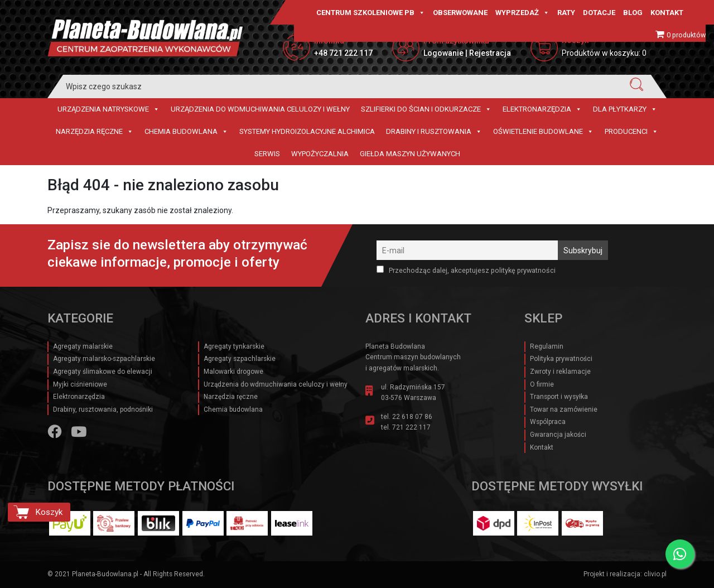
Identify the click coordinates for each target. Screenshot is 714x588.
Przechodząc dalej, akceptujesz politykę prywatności (466, 270)
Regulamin (547, 346)
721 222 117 (411, 427)
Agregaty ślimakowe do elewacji (103, 372)
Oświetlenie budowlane (543, 132)
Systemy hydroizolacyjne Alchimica (307, 131)
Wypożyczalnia (320, 154)
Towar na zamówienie (564, 409)
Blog (633, 13)
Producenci (631, 132)
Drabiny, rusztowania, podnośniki (103, 409)
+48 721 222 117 (343, 53)
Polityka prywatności (561, 359)
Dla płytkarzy (625, 109)
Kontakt (667, 13)
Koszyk (49, 512)
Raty (566, 13)
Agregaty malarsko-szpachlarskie (104, 359)
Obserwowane (460, 13)
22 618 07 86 (412, 417)
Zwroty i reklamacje (560, 372)
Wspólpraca (548, 422)
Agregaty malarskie (83, 346)
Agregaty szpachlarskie (240, 359)
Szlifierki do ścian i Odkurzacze (426, 109)
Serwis (267, 154)
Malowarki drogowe (233, 372)
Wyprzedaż (522, 13)
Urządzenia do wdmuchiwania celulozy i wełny (260, 109)
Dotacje (599, 13)
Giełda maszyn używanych (410, 154)
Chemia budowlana (186, 132)
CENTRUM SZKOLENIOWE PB (371, 13)
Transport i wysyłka (559, 397)
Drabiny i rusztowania (434, 132)
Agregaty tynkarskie (234, 346)
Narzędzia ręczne (95, 132)
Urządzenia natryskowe (108, 109)
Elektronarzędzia (542, 109)
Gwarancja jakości (558, 435)
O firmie (542, 384)
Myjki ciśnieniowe (80, 384)
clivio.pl (655, 574)
